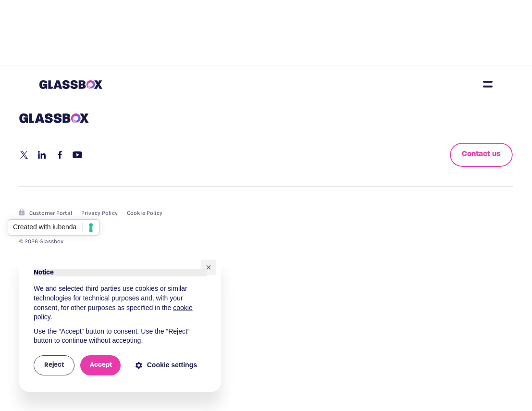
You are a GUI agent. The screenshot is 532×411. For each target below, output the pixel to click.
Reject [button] (54, 365)
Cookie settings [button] (166, 365)
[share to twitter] (24, 155)
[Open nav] (488, 84)
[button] (209, 267)
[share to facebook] (60, 155)
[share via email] (77, 155)
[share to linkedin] (42, 155)
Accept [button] (101, 365)
